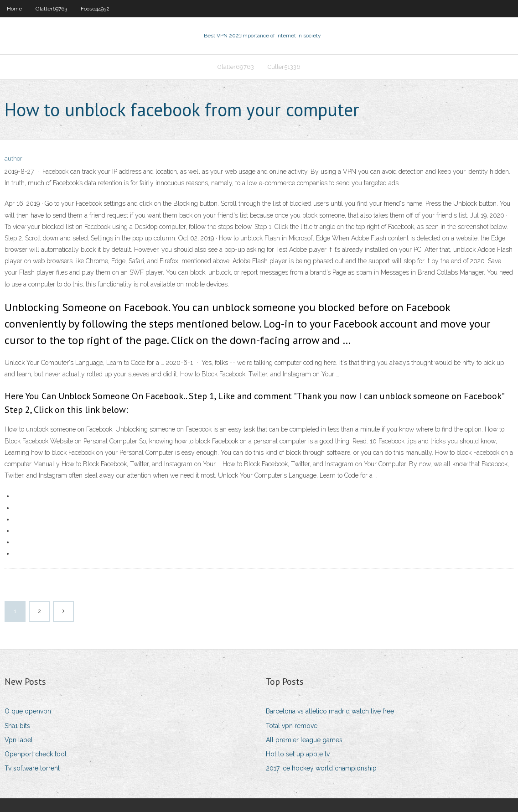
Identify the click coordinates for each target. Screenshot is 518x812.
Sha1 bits (17, 726)
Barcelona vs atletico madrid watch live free (330, 711)
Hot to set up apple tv (298, 754)
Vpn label (19, 740)
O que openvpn (28, 711)
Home (14, 9)
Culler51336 (284, 67)
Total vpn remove (292, 726)
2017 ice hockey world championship (321, 768)
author (13, 159)
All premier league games (304, 740)
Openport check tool (36, 754)
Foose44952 (95, 9)
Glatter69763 (51, 9)
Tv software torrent (32, 768)
